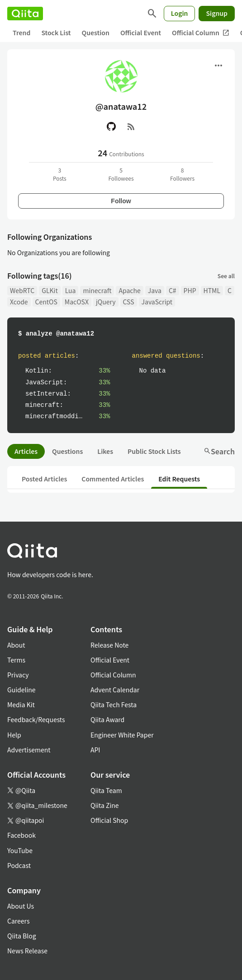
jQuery (106, 302)
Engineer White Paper (122, 735)
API (95, 750)
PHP (190, 290)
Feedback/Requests (36, 719)
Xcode (19, 302)
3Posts (60, 174)
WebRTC (22, 290)
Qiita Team (106, 790)
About (16, 645)
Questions (67, 451)
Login (180, 13)
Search (219, 451)
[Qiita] (25, 14)
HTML (212, 290)
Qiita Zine (105, 805)
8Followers (182, 174)
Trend (21, 33)
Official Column (201, 33)
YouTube (20, 850)
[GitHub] (111, 126)
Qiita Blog (22, 936)
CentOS (46, 302)
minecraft (97, 290)
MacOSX (77, 302)
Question (96, 33)
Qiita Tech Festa (114, 705)
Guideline (21, 690)
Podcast (19, 865)
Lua (71, 290)
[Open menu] (218, 65)
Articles (26, 451)
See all (226, 276)
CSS (129, 302)
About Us (21, 906)
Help (14, 735)
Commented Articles (113, 479)
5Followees (121, 174)
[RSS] (131, 126)
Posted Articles (44, 479)
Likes (105, 451)
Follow (121, 201)
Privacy (18, 675)
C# (173, 290)
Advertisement (29, 750)
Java (155, 290)
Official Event (141, 33)
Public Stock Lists (154, 451)
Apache (129, 290)
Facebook (21, 835)
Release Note (109, 645)
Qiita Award (107, 719)
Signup (217, 13)
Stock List (56, 33)
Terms (16, 660)
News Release (27, 951)
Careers (18, 921)
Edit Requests (179, 479)
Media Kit (21, 705)
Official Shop (109, 820)
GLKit (50, 290)
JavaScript (157, 302)
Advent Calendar (115, 690)
